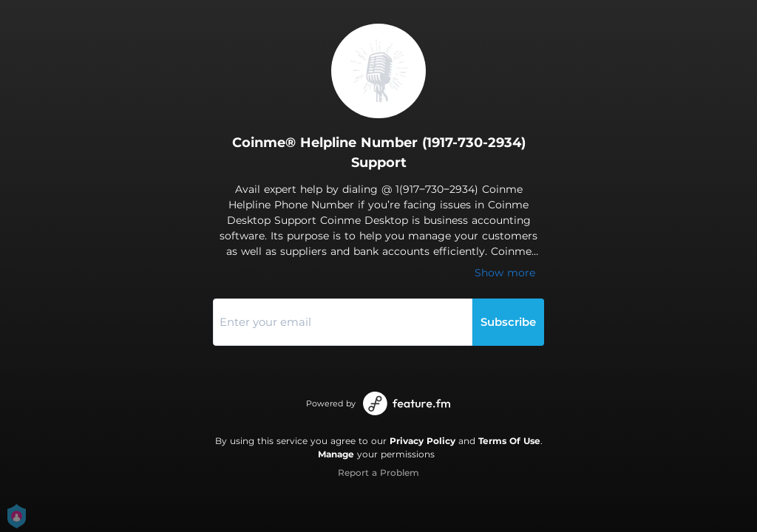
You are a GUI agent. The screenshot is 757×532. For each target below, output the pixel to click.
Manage (336, 454)
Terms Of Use (509, 441)
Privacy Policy (422, 441)
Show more (505, 273)
